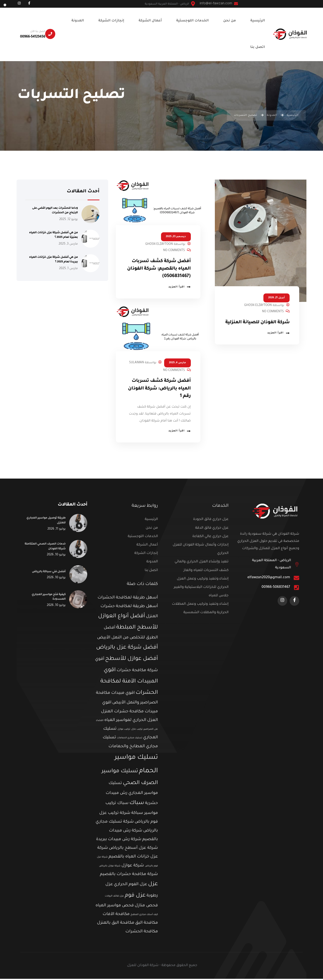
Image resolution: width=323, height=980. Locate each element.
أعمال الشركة (147, 546)
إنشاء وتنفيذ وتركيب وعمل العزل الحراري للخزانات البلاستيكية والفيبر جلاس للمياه (201, 589)
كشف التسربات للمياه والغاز (206, 572)
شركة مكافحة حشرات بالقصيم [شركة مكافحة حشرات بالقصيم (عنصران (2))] (129, 876)
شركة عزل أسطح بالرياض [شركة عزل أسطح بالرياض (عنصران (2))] (133, 849)
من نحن (152, 529)
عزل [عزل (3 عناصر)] (153, 886)
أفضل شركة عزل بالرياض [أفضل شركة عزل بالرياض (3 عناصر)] (127, 649)
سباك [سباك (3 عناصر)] (137, 804)
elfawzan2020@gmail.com (269, 579)
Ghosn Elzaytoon (258, 305)
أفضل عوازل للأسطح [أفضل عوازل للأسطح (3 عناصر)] (132, 660)
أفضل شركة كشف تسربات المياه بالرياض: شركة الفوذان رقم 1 (159, 389)
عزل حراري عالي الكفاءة (210, 538)
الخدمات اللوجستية (143, 538)
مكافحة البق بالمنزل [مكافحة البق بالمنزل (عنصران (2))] (116, 924)
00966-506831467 (276, 589)
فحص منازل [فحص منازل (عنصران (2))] (146, 907)
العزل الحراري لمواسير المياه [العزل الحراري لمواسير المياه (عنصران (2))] (131, 722)
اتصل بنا (151, 572)
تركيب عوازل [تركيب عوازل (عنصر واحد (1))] (124, 730)
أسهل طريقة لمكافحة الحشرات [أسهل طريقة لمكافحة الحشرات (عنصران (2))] (128, 599)
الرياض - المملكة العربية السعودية (272, 565)
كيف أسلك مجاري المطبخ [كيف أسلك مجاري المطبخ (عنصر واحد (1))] (144, 916)
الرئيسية (151, 521)
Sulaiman (137, 363)
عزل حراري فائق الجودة (211, 521)
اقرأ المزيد (278, 341)
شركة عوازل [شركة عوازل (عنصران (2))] (133, 867)
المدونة (152, 563)
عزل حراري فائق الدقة (212, 529)
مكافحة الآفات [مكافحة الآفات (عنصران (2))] (116, 916)
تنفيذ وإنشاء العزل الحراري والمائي (202, 563)
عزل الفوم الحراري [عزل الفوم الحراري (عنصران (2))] (131, 886)
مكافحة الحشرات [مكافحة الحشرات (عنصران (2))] (142, 933)
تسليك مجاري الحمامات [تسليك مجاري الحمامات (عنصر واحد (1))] (130, 739)
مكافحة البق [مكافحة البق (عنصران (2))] (147, 924)
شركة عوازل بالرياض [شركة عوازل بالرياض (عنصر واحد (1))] (110, 867)
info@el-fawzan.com (219, 3)
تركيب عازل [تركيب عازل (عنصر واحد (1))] (137, 730)
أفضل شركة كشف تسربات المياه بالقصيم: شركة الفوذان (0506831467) (159, 269)
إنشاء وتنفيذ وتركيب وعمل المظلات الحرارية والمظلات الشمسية (200, 610)
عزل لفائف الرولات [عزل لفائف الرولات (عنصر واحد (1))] (114, 897)
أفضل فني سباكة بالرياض (48, 573)
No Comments (273, 312)
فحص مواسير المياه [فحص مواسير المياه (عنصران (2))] (115, 907)
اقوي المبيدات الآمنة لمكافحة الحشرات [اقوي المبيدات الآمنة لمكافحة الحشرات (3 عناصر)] (129, 683)
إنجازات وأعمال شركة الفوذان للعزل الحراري (201, 550)
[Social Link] (29, 4)
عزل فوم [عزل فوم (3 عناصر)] (135, 897)
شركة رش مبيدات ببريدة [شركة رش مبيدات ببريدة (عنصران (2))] (119, 841)
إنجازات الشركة (146, 555)
